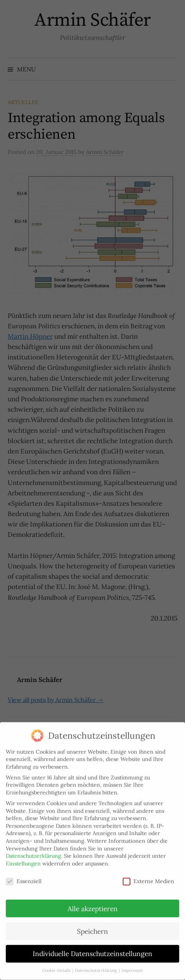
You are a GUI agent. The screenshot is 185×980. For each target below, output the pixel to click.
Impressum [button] (132, 963)
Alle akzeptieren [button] (93, 901)
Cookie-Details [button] (57, 963)
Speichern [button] (92, 924)
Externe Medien (148, 874)
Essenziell (24, 874)
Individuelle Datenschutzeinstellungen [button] (92, 946)
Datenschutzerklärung (33, 849)
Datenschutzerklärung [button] (97, 963)
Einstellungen (23, 856)
